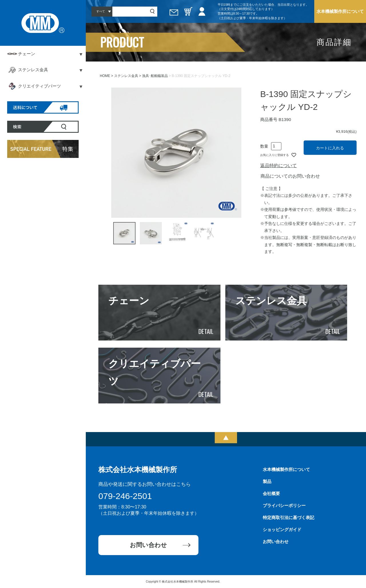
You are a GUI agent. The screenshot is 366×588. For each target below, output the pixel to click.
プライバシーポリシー (284, 505)
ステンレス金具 (126, 76)
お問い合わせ (148, 545)
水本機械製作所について (340, 11)
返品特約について (279, 166)
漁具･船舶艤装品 (155, 76)
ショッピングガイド (282, 529)
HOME (105, 76)
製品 (267, 481)
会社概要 (271, 493)
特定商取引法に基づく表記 (289, 517)
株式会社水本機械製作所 (138, 470)
